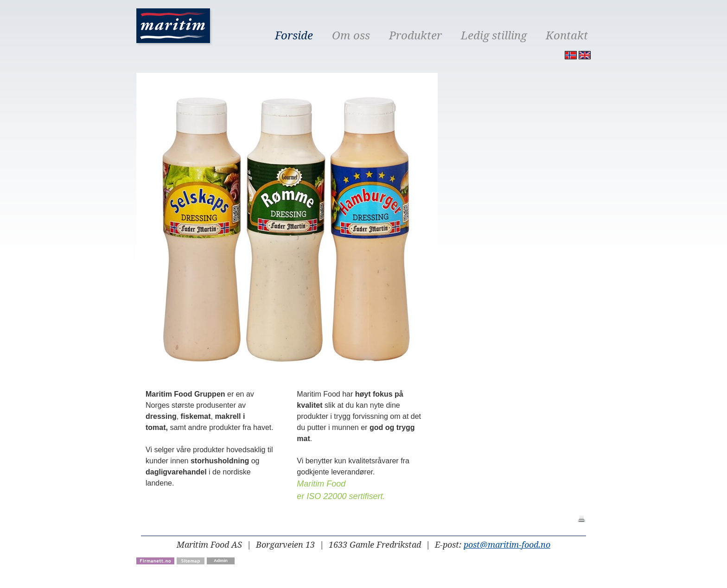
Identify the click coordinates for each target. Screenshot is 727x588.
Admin (221, 560)
